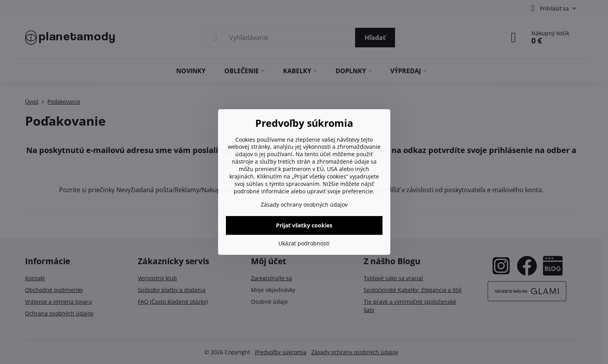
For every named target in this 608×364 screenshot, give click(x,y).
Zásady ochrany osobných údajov (304, 205)
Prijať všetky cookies (304, 225)
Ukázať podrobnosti (304, 243)
